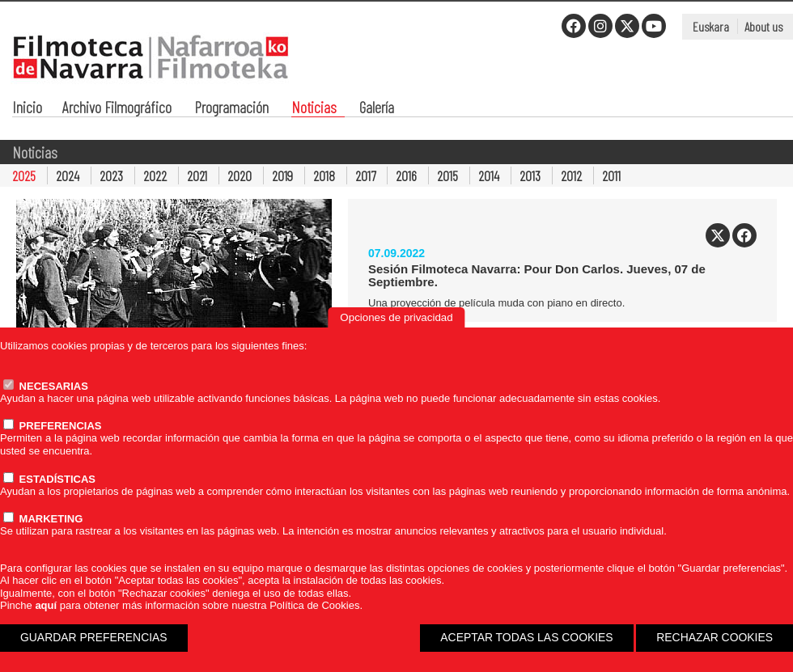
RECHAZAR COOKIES (715, 637)
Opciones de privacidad (396, 317)
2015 (447, 175)
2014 (489, 175)
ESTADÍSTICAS (49, 479)
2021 (197, 175)
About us (763, 26)
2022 (155, 175)
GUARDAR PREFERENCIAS (94, 637)
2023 (111, 175)
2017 (365, 175)
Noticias (314, 109)
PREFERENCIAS (52, 426)
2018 (324, 175)
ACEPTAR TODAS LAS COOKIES (526, 637)
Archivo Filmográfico (117, 109)
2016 (406, 175)
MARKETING (43, 519)
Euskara (711, 26)
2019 (282, 175)
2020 (240, 175)
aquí (46, 605)
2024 (68, 175)
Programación (231, 109)
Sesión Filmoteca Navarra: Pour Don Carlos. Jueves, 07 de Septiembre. (537, 275)
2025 (24, 175)
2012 (571, 175)
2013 (530, 175)
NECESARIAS (46, 386)
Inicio (27, 109)
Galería (377, 109)
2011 (611, 175)
